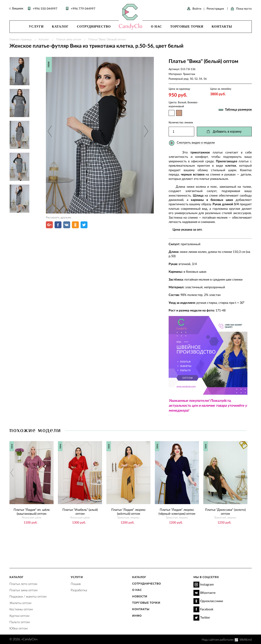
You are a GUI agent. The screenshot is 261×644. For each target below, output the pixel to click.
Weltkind (246, 639)
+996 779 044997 (83, 8)
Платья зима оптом (69, 39)
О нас (156, 26)
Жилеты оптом (20, 603)
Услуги (36, 26)
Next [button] (145, 131)
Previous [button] (50, 131)
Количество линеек (181, 122)
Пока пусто (244, 8)
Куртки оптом (19, 616)
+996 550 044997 (45, 8)
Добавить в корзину (227, 132)
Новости (140, 596)
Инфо (137, 616)
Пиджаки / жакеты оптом (28, 596)
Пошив (76, 584)
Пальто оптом (20, 622)
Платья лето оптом (23, 584)
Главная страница (20, 39)
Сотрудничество (94, 26)
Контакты (222, 26)
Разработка (79, 590)
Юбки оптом (19, 628)
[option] (100, 135)
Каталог (60, 26)
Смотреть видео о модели (196, 142)
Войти (197, 8)
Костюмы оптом (21, 609)
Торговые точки (187, 26)
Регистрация (215, 8)
